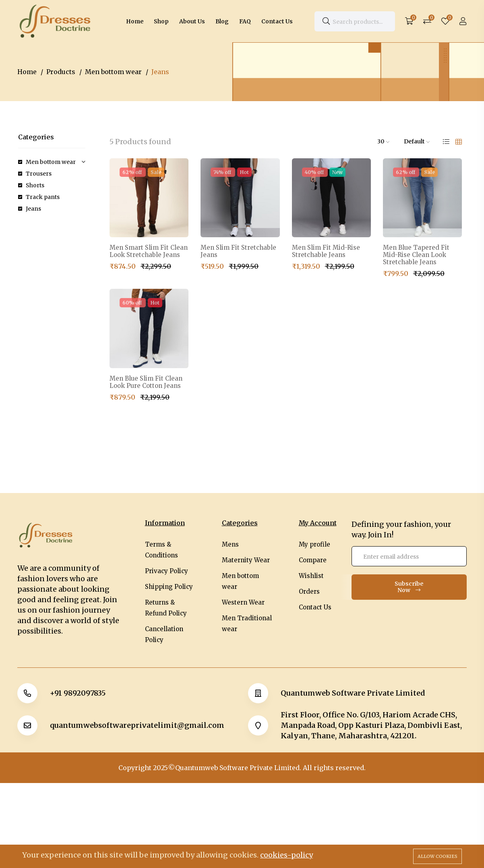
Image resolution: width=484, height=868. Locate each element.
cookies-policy (286, 855)
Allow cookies (437, 856)
